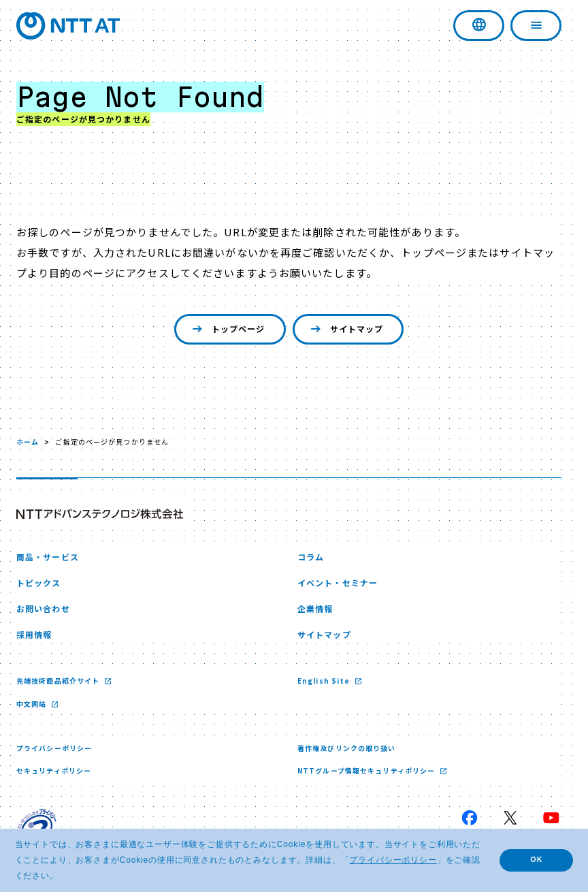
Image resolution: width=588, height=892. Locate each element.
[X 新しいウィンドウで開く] (510, 818)
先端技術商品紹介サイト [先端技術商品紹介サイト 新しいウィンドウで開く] (59, 681)
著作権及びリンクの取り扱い (347, 748)
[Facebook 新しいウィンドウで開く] (470, 818)
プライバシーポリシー (54, 748)
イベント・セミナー (338, 583)
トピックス (39, 583)
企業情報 (315, 608)
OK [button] (536, 859)
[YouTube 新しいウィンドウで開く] (551, 818)
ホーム (28, 442)
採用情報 (34, 634)
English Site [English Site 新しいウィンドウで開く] (325, 681)
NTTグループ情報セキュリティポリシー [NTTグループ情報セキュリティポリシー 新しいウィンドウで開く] (367, 770)
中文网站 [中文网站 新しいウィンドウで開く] (33, 704)
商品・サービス (48, 557)
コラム (311, 557)
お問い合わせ (43, 608)
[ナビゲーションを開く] (536, 26)
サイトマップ (346, 329)
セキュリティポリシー (54, 770)
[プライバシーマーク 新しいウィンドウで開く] (37, 828)
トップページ (228, 329)
